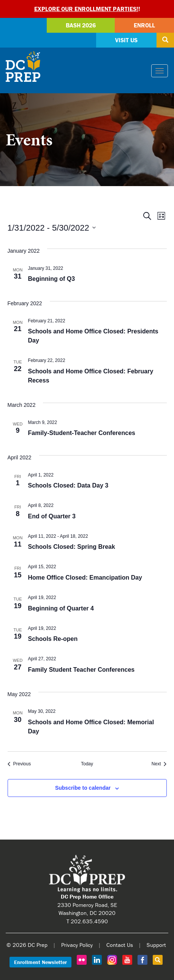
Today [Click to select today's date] (87, 764)
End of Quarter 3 (52, 516)
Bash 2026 (81, 25)
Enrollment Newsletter (40, 962)
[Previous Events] (19, 764)
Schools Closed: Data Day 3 (68, 485)
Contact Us (120, 945)
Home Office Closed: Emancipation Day (85, 578)
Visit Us (126, 40)
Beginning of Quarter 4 (61, 608)
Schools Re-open (53, 639)
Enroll (144, 25)
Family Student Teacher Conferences (81, 670)
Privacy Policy (77, 945)
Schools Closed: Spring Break (72, 547)
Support (156, 945)
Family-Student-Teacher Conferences (82, 433)
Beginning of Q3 (52, 279)
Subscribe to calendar (83, 788)
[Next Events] (159, 764)
